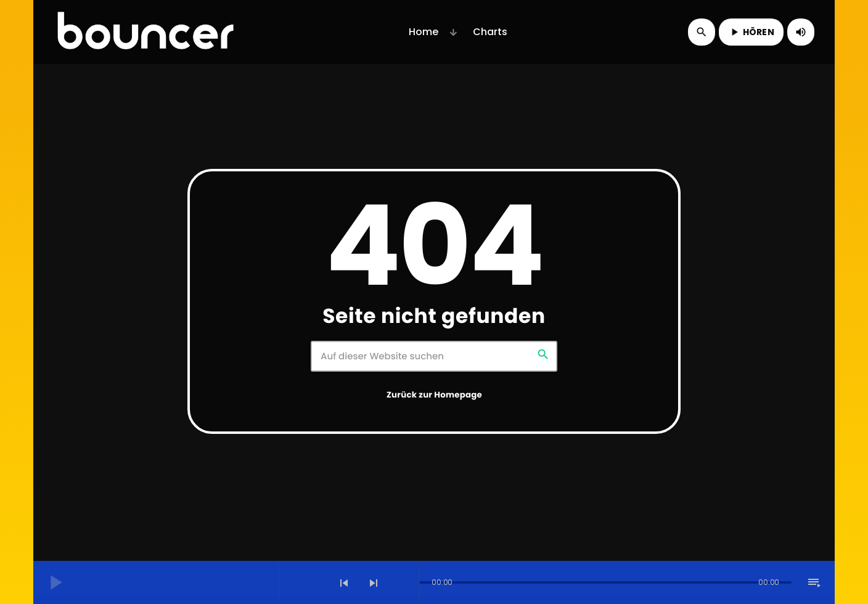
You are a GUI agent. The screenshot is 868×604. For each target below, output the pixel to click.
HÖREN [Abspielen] (751, 32)
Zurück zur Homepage (434, 395)
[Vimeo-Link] (145, 32)
